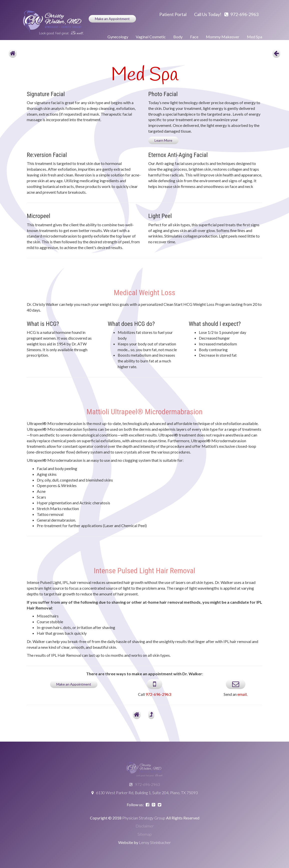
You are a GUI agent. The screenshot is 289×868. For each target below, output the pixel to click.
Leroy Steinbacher (155, 842)
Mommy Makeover (223, 37)
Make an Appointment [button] (112, 19)
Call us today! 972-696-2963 (226, 14)
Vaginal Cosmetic (151, 37)
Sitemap (145, 834)
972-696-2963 (158, 694)
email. (242, 694)
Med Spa (255, 37)
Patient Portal (173, 14)
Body (178, 37)
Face (194, 37)
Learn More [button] (163, 140)
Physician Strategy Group (144, 818)
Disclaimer (145, 826)
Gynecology (118, 37)
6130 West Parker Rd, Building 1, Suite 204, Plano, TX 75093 (145, 793)
